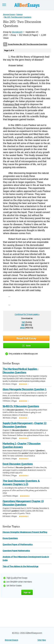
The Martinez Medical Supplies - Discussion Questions (20, 371)
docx (22, 327)
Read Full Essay (26, 338)
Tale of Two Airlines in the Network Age (20, 566)
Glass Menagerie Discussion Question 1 (24, 389)
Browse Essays (11, 640)
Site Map (42, 640)
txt (23, 322)
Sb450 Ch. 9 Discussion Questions (21, 406)
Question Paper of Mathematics (18, 544)
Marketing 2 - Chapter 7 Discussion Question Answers (22, 445)
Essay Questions (10, 538)
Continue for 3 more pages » (27, 314)
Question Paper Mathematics (16, 551)
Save (26, 346)
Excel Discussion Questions (18, 464)
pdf (23, 325)
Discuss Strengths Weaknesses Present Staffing (25, 532)
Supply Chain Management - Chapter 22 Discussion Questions (24, 425)
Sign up (27, 592)
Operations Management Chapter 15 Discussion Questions (23, 503)
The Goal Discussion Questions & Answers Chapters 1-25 (21, 483)
